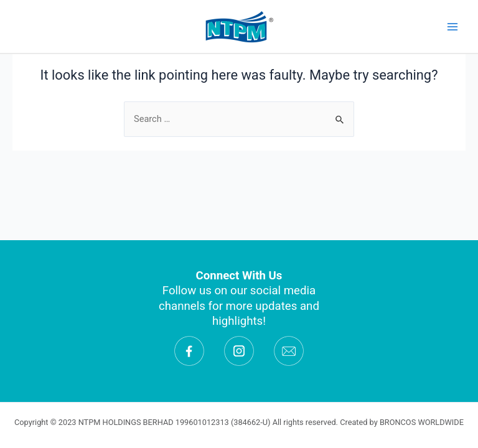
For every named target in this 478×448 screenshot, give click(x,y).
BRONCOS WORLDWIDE (422, 422)
